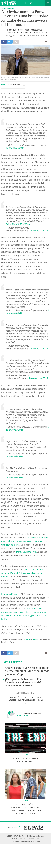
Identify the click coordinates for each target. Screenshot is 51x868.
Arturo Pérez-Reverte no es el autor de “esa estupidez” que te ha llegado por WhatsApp (27, 671)
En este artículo (9, 594)
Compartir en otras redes (16, 42)
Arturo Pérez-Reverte (20, 697)
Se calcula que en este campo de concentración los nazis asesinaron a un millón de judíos (25, 541)
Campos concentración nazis (22, 700)
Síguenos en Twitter (31, 3)
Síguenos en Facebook (26, 3)
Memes (26, 801)
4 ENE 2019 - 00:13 (16, 85)
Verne (8, 3)
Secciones (48, 3)
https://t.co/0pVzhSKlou (18, 224)
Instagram (27, 639)
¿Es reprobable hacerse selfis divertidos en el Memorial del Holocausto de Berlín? (23, 682)
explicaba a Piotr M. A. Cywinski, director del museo (22, 573)
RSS (33, 841)
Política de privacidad (20, 839)
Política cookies (34, 839)
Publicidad (31, 836)
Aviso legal (40, 836)
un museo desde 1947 (26, 552)
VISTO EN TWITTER (9, 8)
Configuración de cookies (21, 841)
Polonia (40, 700)
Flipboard (35, 639)
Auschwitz (36, 697)
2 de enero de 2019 (38, 230)
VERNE (26, 755)
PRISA (38, 841)
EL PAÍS (34, 827)
